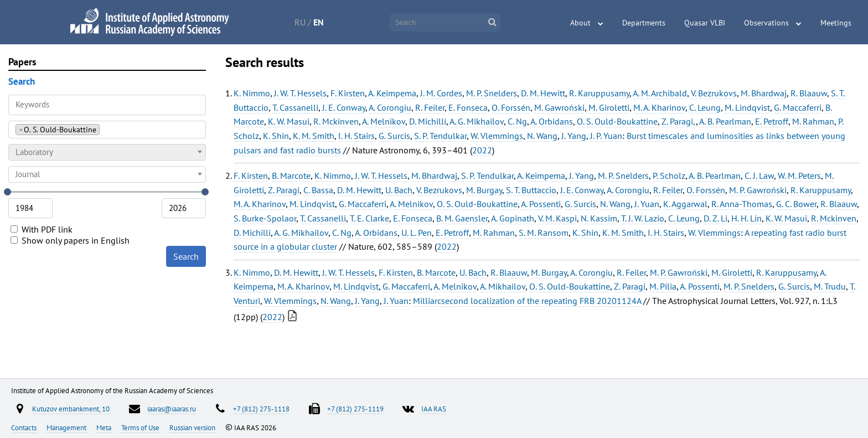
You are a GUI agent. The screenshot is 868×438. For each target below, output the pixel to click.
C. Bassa (318, 190)
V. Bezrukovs (714, 93)
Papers (22, 62)
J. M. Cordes (441, 93)
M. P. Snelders (492, 93)
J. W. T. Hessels (300, 93)
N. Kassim (599, 218)
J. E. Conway (344, 107)
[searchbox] (105, 129)
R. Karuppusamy (599, 93)
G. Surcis (394, 136)
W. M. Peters (799, 176)
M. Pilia (663, 286)
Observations (766, 23)
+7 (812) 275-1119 (355, 409)
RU (300, 22)
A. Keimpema (392, 93)
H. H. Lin (746, 218)
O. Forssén (511, 107)
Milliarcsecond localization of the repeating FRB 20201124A (527, 301)
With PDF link (42, 229)
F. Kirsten (348, 93)
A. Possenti (541, 204)
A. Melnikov (384, 121)
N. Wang (542, 136)
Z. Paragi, (679, 121)
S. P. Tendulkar (440, 136)
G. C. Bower (796, 204)
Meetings (836, 23)
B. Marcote (291, 176)
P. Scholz (669, 176)
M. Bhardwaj (764, 93)
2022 (482, 150)
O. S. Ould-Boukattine (617, 121)
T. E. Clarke (370, 218)
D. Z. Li (715, 218)
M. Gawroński (559, 107)
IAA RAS (434, 409)
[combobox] (107, 130)
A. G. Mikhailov (477, 121)
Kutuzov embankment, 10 (71, 409)
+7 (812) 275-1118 (261, 409)
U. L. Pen (417, 233)
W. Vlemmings (497, 136)
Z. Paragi (284, 190)
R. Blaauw (809, 93)
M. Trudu (830, 286)
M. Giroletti (609, 107)
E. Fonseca (468, 107)
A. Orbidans (552, 121)
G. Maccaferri (798, 107)
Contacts (25, 427)
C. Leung (705, 107)
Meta (105, 427)
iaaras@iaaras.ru (172, 409)
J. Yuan (647, 204)
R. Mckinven (336, 121)
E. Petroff (772, 121)
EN (319, 22)
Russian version (193, 427)
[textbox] (107, 152)
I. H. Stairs (356, 136)
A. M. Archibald (660, 93)
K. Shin (276, 136)
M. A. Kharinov (659, 107)
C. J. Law (759, 176)
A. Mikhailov (503, 286)
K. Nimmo (252, 93)
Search (186, 256)
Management (67, 427)
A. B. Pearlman (725, 121)
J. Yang (574, 136)
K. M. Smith (314, 136)
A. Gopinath (513, 218)
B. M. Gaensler (462, 218)
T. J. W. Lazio (643, 218)
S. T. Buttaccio (531, 190)
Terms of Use (141, 427)
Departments (644, 23)
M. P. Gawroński (758, 190)
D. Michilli (428, 121)
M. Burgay (484, 190)
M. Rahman (813, 121)
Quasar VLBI (705, 23)
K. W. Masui (289, 121)
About (580, 23)
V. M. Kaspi (557, 218)
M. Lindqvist (747, 107)
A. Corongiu (390, 107)
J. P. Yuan (606, 136)
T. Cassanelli (295, 107)
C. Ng (517, 121)
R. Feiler (430, 107)
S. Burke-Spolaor (265, 218)
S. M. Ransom (544, 233)
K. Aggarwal (685, 204)
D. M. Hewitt (543, 93)
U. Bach (399, 190)
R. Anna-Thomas (742, 204)
